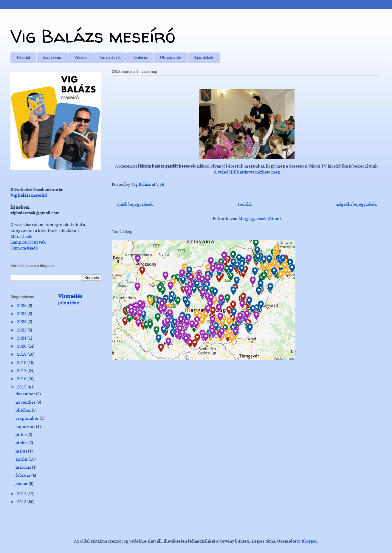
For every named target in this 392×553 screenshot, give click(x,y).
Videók (80, 57)
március (24, 467)
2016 (22, 378)
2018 (22, 362)
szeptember (28, 418)
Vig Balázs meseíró (93, 36)
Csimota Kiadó (24, 248)
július (21, 434)
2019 (22, 354)
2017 (22, 370)
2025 (22, 305)
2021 (22, 338)
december (26, 394)
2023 (22, 322)
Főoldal (23, 57)
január (22, 483)
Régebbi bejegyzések (357, 204)
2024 (22, 313)
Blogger (309, 541)
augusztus (26, 426)
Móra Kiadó (21, 236)
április (22, 459)
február (23, 475)
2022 (22, 330)
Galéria (140, 57)
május (22, 451)
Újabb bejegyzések (135, 204)
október (24, 410)
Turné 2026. (110, 57)
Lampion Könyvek (28, 242)
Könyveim (52, 57)
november (26, 402)
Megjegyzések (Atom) (260, 218)
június (22, 443)
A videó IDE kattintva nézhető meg (247, 172)
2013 (22, 502)
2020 (22, 346)
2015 (22, 387)
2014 (22, 494)
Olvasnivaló (170, 57)
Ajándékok (204, 57)
